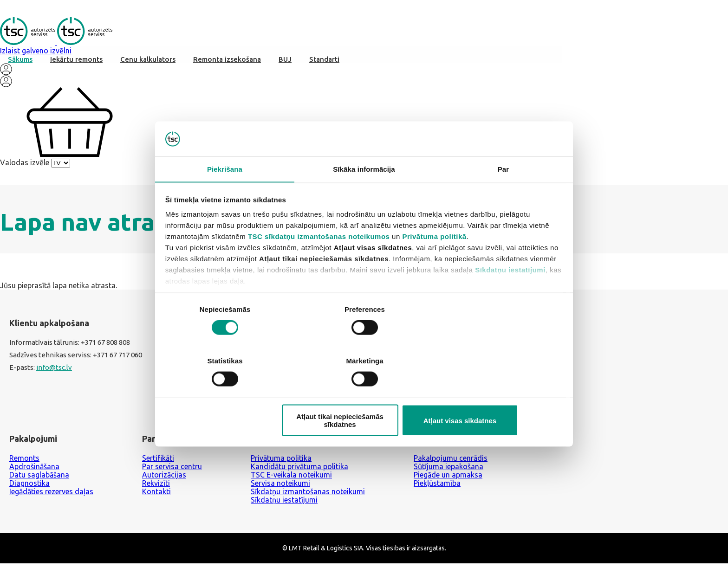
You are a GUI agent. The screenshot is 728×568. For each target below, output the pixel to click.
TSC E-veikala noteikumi (291, 480)
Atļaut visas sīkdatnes (497, 394)
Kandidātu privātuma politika (299, 472)
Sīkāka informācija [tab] (364, 196)
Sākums (20, 61)
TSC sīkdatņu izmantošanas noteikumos (319, 263)
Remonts (24, 464)
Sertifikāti (158, 464)
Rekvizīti (156, 489)
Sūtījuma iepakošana (448, 472)
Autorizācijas (164, 480)
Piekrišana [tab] (225, 196)
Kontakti (156, 497)
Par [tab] (504, 196)
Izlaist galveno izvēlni (36, 53)
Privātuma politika (281, 464)
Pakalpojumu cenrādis (451, 464)
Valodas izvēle (25, 165)
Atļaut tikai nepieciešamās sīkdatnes (363, 394)
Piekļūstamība (437, 489)
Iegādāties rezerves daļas (51, 497)
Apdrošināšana (34, 472)
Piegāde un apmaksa (448, 480)
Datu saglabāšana (39, 480)
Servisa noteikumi (280, 489)
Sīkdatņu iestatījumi (511, 297)
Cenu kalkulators (148, 61)
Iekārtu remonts (76, 61)
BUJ (285, 61)
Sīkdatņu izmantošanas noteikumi (308, 497)
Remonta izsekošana (227, 61)
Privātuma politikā (435, 263)
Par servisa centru (172, 472)
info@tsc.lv (54, 374)
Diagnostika (29, 489)
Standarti (324, 61)
